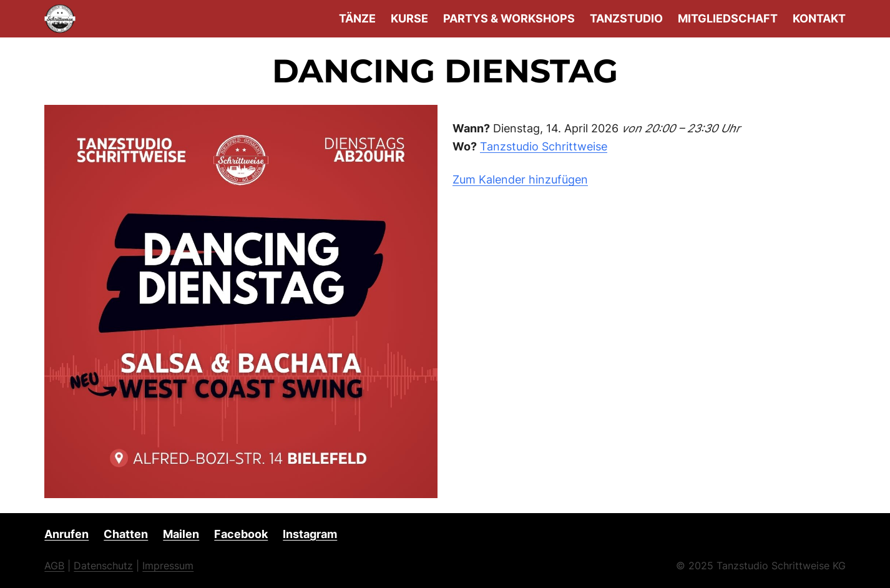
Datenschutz (103, 566)
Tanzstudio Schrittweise (544, 146)
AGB (54, 566)
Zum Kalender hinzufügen (520, 179)
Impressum (168, 566)
